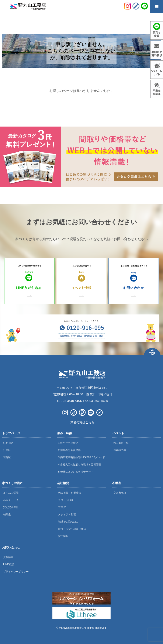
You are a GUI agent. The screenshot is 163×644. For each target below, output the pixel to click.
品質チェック (11, 500)
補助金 (7, 514)
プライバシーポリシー (16, 572)
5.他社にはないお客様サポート (76, 472)
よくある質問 (11, 493)
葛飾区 (7, 457)
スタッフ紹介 (66, 500)
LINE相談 (9, 564)
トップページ (11, 433)
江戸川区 (8, 443)
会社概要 (63, 483)
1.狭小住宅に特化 (68, 443)
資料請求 (8, 557)
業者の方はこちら (82, 422)
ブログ (62, 507)
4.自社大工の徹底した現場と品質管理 (80, 465)
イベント (118, 433)
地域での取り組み (68, 522)
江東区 (7, 450)
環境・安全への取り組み (72, 529)
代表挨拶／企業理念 (70, 493)
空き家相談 (120, 493)
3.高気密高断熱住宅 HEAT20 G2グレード (82, 457)
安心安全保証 (11, 507)
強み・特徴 (65, 433)
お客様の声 (120, 450)
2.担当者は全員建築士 (71, 450)
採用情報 (63, 536)
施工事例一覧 (121, 443)
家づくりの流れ (13, 483)
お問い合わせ (11, 547)
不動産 (117, 483)
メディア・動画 (67, 514)
